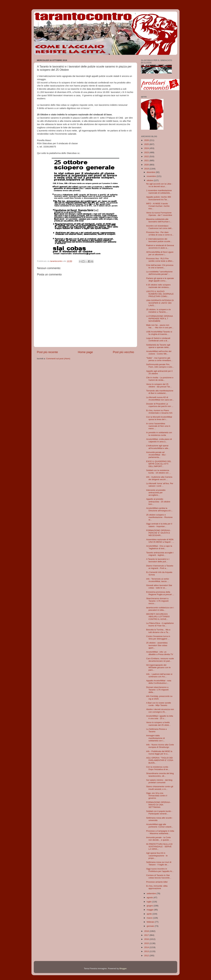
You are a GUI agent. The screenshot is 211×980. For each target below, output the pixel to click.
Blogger (123, 968)
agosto (150, 897)
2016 (147, 939)
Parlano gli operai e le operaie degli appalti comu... (160, 280)
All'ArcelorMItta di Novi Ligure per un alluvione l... (160, 253)
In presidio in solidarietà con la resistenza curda (159, 434)
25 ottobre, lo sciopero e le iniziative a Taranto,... (158, 311)
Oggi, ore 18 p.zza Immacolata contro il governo (157, 796)
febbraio (151, 922)
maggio (150, 910)
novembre (152, 176)
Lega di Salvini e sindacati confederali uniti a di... (158, 339)
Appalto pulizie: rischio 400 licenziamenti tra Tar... (159, 198)
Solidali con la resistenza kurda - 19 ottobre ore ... (159, 472)
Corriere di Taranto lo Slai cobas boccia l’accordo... (159, 876)
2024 (147, 148)
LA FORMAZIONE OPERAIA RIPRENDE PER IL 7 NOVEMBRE (160, 319)
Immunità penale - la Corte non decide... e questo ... (159, 839)
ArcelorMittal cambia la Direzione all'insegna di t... (159, 509)
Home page (85, 352)
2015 (147, 943)
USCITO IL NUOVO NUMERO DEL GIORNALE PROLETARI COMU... (160, 294)
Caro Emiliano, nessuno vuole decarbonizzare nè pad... (160, 660)
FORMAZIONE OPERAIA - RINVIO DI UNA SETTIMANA (159, 805)
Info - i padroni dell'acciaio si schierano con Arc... (159, 675)
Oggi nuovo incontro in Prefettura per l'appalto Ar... (160, 870)
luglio (149, 902)
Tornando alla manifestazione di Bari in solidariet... (160, 392)
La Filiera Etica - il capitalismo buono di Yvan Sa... (160, 624)
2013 (147, 951)
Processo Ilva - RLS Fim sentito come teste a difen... (160, 260)
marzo (150, 918)
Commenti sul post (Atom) (58, 359)
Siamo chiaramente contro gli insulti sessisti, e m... (160, 788)
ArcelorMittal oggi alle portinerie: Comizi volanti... (160, 826)
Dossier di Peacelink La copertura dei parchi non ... (160, 405)
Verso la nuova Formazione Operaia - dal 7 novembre (159, 214)
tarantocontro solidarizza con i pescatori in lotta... (160, 609)
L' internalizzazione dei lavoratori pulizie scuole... (159, 240)
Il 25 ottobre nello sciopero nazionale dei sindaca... (158, 286)
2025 (147, 144)
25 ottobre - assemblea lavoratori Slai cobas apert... (157, 645)
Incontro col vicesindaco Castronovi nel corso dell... (160, 227)
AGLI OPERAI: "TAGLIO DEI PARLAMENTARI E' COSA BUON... (160, 760)
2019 (147, 169)
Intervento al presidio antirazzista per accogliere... (156, 493)
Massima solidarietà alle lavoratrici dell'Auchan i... (159, 220)
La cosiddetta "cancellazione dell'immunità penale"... (159, 273)
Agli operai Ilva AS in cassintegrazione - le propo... (157, 855)
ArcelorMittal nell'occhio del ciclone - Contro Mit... (159, 353)
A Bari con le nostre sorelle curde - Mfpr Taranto (159, 704)
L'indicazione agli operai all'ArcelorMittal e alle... (158, 447)
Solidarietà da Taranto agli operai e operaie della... (158, 346)
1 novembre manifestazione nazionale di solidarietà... (159, 192)
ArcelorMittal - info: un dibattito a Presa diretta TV (160, 653)
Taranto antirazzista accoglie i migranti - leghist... (160, 554)
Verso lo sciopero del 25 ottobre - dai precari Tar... (159, 385)
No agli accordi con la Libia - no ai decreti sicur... (159, 185)
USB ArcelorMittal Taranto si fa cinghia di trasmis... (159, 333)
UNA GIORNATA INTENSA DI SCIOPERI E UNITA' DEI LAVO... (160, 303)
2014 (147, 947)
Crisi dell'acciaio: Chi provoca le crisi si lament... (160, 266)
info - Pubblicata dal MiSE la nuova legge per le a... (159, 753)
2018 (147, 931)
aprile (150, 914)
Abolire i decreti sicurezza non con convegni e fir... (160, 711)
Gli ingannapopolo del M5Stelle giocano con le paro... (158, 667)
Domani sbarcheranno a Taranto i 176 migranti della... (157, 690)
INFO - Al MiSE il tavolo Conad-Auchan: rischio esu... (158, 206)
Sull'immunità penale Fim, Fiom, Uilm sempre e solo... (160, 366)
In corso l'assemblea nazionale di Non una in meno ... (158, 426)
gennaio (151, 926)
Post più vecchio (123, 352)
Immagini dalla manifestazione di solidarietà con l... (155, 738)
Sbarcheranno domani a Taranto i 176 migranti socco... (157, 601)
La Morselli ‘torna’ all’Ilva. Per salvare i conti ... (160, 485)
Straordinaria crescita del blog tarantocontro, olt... (160, 775)
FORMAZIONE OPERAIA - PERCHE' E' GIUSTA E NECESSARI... (159, 533)
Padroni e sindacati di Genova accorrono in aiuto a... (160, 247)
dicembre (151, 172)
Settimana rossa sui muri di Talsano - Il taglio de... (159, 863)
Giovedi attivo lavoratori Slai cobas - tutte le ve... (159, 587)
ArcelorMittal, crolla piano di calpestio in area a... (159, 440)
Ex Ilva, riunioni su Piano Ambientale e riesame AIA (159, 412)
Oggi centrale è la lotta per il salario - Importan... (159, 525)
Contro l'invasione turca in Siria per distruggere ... (158, 638)
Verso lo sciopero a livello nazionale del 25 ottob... (158, 724)
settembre (152, 893)
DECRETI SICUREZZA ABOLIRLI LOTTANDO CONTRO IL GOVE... (158, 617)
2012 (147, 956)
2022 (147, 156)
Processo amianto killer (157, 882)
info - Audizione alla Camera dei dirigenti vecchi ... (159, 478)
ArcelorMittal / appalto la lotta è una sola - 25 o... (160, 717)
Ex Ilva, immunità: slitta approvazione (157, 887)
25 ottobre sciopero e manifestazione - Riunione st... (159, 517)
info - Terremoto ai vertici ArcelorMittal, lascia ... (158, 580)
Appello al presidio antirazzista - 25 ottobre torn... (158, 502)
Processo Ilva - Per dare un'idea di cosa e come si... (160, 233)
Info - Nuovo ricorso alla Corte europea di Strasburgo (160, 746)
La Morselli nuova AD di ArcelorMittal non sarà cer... (160, 399)
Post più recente (47, 352)
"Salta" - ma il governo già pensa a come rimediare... (159, 359)
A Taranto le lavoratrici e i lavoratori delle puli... (158, 560)
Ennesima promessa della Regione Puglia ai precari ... (160, 593)
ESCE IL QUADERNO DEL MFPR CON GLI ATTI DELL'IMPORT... (159, 464)
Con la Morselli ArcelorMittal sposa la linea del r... (159, 418)
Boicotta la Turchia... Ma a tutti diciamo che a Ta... (158, 631)
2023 (147, 152)
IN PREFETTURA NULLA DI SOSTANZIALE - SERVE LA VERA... (159, 847)
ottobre (150, 180)
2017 (147, 935)
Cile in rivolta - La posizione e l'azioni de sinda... (160, 379)
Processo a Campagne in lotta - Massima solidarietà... (160, 832)
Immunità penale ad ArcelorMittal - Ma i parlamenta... (156, 455)
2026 (147, 140)
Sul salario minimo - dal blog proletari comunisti (159, 781)
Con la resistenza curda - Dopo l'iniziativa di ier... (158, 768)
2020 (147, 165)
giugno (150, 906)
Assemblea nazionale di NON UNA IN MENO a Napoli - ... (160, 541)
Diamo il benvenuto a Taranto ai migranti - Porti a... (160, 567)
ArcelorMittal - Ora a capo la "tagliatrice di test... (159, 547)
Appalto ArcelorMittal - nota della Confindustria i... (159, 682)
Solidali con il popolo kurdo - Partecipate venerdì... (159, 812)
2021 (147, 160)
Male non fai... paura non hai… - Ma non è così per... (160, 326)
